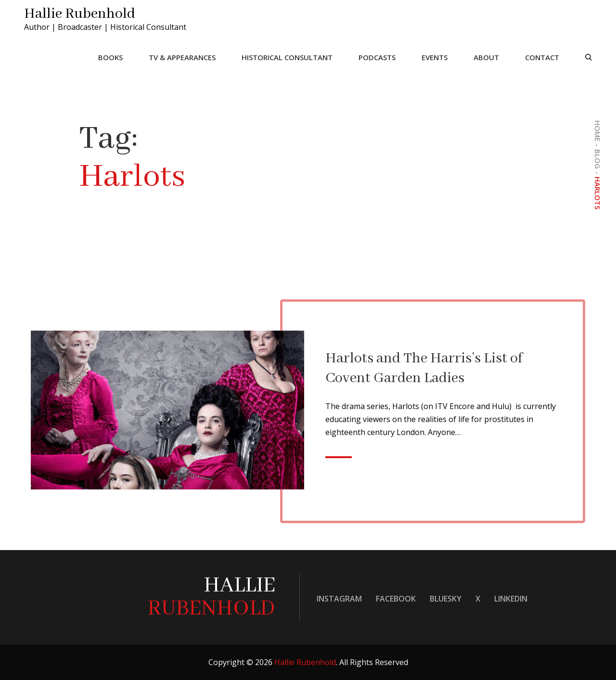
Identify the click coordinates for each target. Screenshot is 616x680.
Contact (542, 57)
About (486, 57)
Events (435, 57)
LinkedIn (511, 599)
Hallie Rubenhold (80, 14)
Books (110, 57)
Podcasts (377, 57)
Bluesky (446, 599)
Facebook (396, 599)
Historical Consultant (287, 57)
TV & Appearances (182, 57)
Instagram (339, 599)
